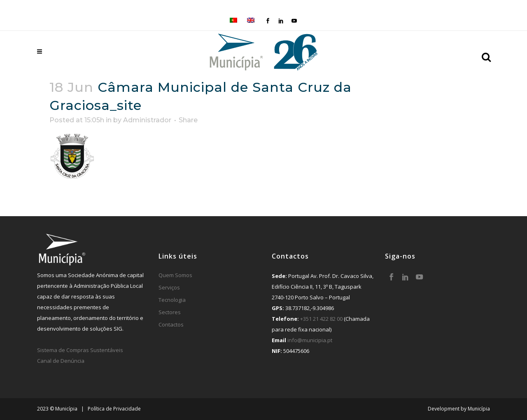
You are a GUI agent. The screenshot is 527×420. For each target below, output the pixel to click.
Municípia (479, 409)
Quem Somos (175, 275)
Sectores (170, 312)
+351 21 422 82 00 (321, 319)
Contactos (171, 324)
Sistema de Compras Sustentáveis (80, 350)
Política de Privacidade (114, 409)
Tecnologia (172, 300)
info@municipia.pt (310, 340)
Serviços (169, 287)
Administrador (147, 120)
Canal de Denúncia (61, 361)
